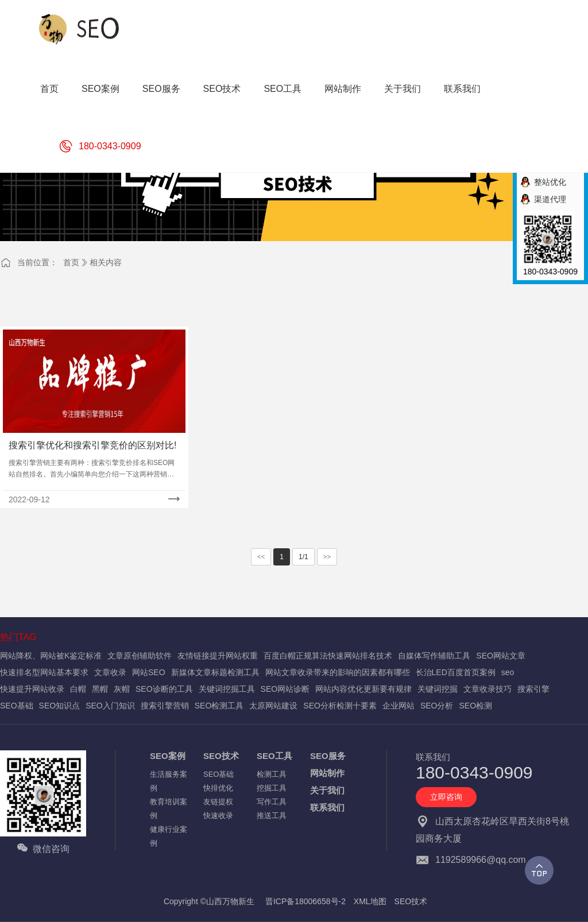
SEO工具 (274, 756)
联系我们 (327, 807)
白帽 (78, 689)
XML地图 (370, 901)
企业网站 (399, 706)
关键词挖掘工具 (227, 689)
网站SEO (149, 672)
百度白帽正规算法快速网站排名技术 (328, 656)
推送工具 (272, 816)
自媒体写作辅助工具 (434, 656)
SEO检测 (475, 706)
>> (327, 557)
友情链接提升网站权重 (218, 656)
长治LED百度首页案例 (456, 672)
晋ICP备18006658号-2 (305, 901)
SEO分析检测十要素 (340, 706)
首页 (71, 262)
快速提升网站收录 (32, 689)
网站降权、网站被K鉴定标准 (51, 656)
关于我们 (327, 790)
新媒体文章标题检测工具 (215, 672)
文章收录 (110, 672)
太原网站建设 (273, 706)
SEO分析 (437, 706)
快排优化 (218, 788)
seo (508, 672)
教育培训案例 (169, 809)
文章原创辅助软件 (140, 656)
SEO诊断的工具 (164, 689)
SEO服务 (328, 756)
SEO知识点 (60, 706)
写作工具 (272, 802)
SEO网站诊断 (285, 689)
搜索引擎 (533, 689)
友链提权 (218, 802)
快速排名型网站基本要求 (44, 672)
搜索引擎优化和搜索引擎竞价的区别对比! (92, 445)
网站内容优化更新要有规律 (363, 689)
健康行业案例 (169, 836)
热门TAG (18, 637)
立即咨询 (446, 797)
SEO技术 (221, 756)
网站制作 (327, 773)
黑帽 (100, 689)
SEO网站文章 (501, 656)
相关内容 (106, 262)
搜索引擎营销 (165, 706)
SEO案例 (168, 756)
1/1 (303, 557)
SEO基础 (17, 706)
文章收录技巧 (488, 689)
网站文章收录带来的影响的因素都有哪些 (338, 672)
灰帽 (122, 689)
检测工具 (272, 774)
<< (261, 557)
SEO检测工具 (219, 706)
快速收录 (218, 816)
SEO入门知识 (110, 706)
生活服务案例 (169, 781)
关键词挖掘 (438, 689)
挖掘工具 (272, 788)
